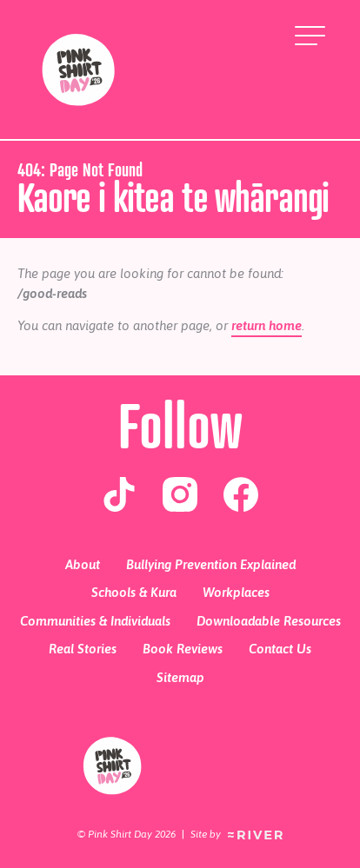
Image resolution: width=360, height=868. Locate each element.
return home (267, 325)
